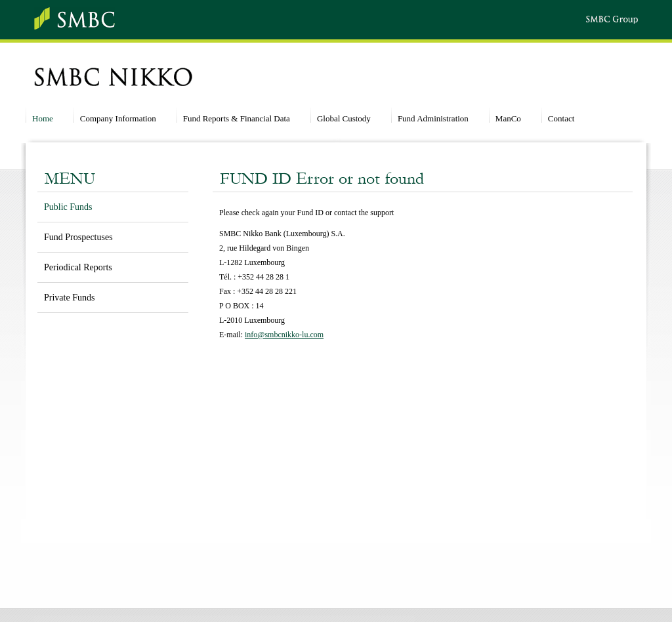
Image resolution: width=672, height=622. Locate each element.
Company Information (118, 118)
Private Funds (69, 298)
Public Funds (68, 207)
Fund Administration (433, 118)
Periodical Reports (78, 267)
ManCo (508, 118)
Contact (561, 118)
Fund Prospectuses (78, 237)
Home (43, 118)
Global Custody (344, 118)
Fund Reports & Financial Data (237, 118)
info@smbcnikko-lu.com (284, 335)
